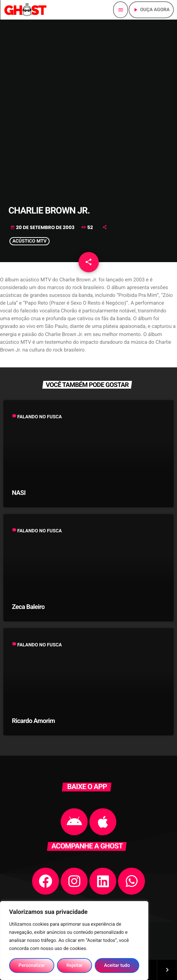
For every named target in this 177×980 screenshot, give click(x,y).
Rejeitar (75, 965)
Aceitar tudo (117, 965)
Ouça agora (151, 10)
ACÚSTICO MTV (29, 241)
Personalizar (32, 965)
